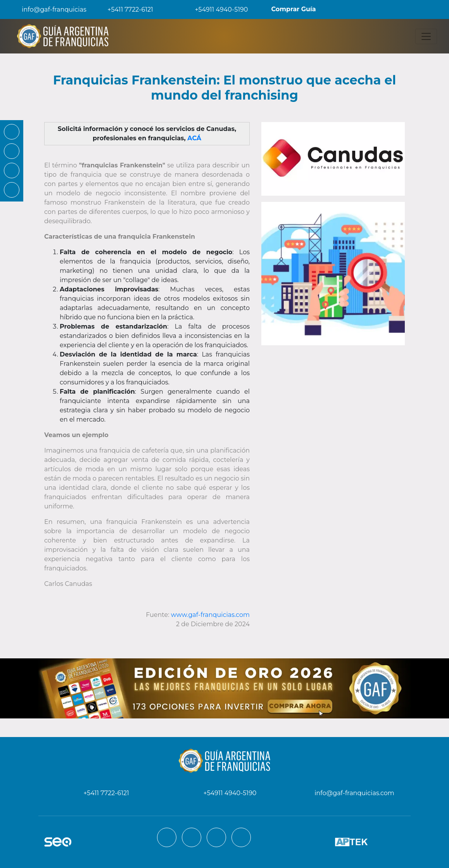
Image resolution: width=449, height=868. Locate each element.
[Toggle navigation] (426, 36)
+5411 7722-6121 (125, 9)
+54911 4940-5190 (216, 9)
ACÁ (194, 138)
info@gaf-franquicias (48, 9)
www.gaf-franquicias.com (210, 615)
